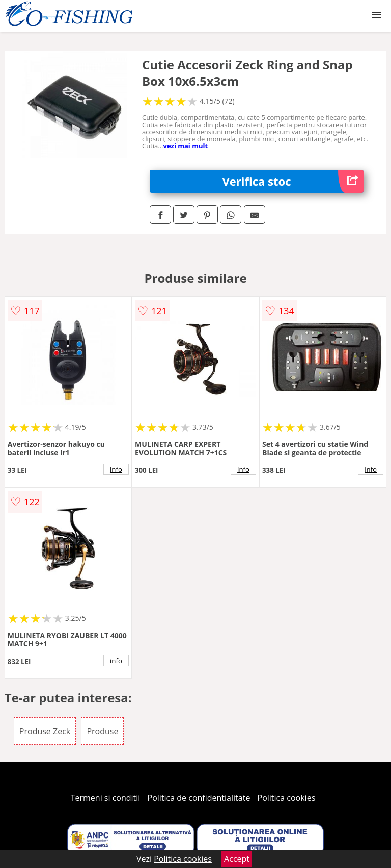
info (116, 469)
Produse (102, 731)
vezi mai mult (185, 146)
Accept (237, 859)
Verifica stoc (293, 181)
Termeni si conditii (106, 798)
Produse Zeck (45, 731)
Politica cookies (287, 798)
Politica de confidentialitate (199, 798)
